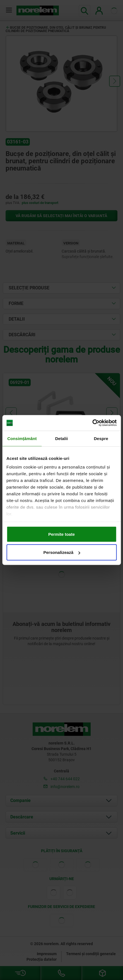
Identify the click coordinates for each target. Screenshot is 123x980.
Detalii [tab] (62, 438)
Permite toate (61, 534)
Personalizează (62, 552)
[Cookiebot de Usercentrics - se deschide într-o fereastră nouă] (92, 423)
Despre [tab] (101, 438)
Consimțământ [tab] (22, 438)
